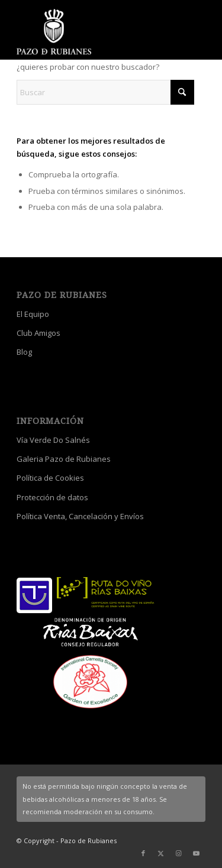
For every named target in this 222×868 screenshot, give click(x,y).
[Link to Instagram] (179, 853)
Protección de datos (52, 497)
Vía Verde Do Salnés (53, 440)
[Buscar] (105, 92)
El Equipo (33, 314)
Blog (24, 352)
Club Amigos (38, 333)
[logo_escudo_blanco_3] (92, 33)
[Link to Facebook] (143, 853)
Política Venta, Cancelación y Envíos (80, 516)
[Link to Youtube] (197, 853)
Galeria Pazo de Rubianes (64, 459)
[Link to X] (161, 853)
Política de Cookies (50, 478)
